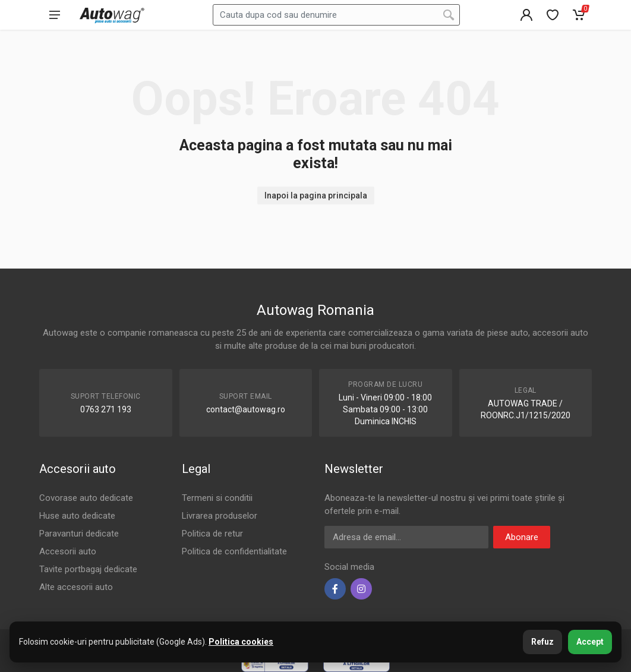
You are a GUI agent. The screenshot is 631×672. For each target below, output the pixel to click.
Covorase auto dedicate (86, 498)
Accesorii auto (68, 551)
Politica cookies (241, 642)
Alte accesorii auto (76, 587)
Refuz (542, 642)
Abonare (522, 537)
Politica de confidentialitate (234, 551)
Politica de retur (212, 534)
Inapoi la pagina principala (316, 195)
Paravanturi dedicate (79, 534)
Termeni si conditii (217, 498)
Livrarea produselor (220, 516)
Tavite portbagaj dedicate (88, 569)
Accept (590, 642)
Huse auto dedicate (77, 516)
